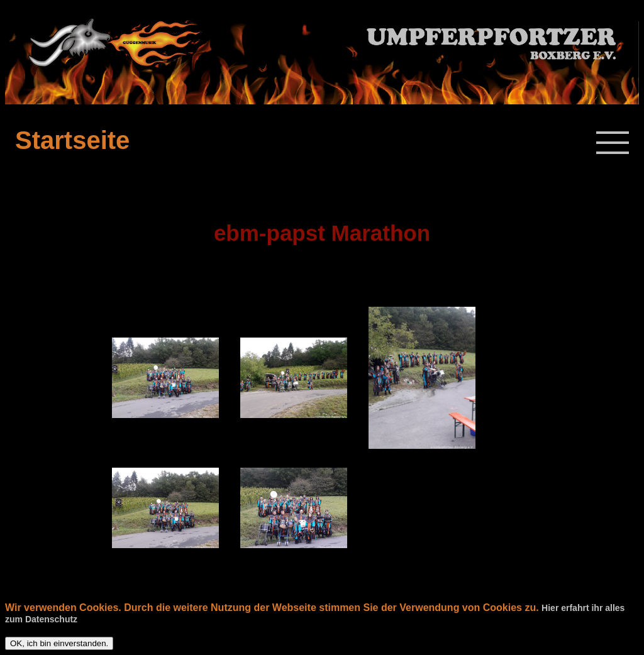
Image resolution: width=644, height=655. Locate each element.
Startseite (72, 140)
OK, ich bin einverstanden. (59, 643)
